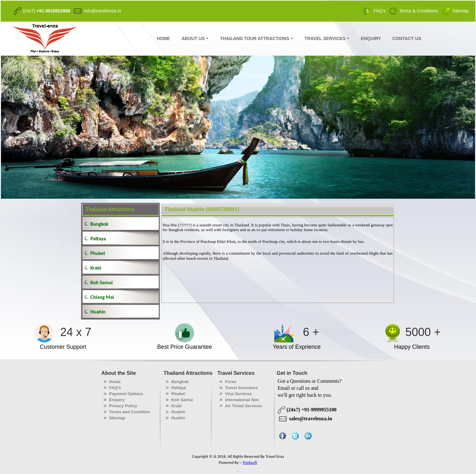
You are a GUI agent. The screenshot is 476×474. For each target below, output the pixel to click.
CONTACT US (407, 38)
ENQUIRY (371, 38)
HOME (163, 38)
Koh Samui (101, 282)
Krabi (96, 268)
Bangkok (99, 224)
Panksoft (250, 462)
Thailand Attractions (110, 209)
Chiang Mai (102, 297)
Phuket (98, 253)
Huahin (98, 312)
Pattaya (98, 239)
